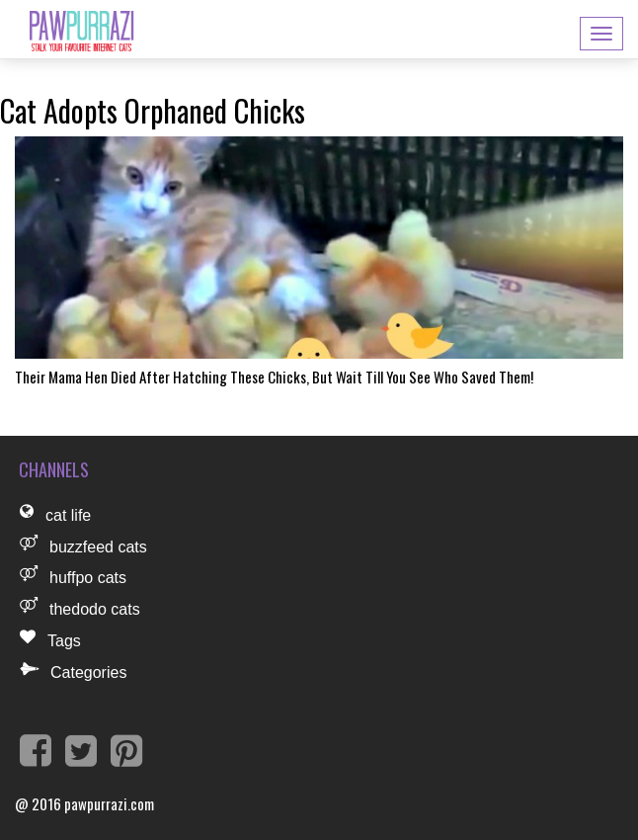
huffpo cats (88, 578)
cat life (68, 515)
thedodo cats (95, 609)
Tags (64, 641)
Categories (88, 672)
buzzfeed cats (98, 547)
